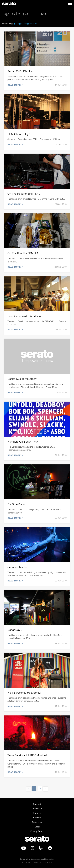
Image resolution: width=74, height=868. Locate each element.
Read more (15, 85)
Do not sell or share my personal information (37, 859)
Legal (37, 827)
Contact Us (37, 809)
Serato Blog (7, 24)
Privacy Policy (37, 831)
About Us (37, 813)
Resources (37, 822)
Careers (37, 818)
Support (37, 804)
